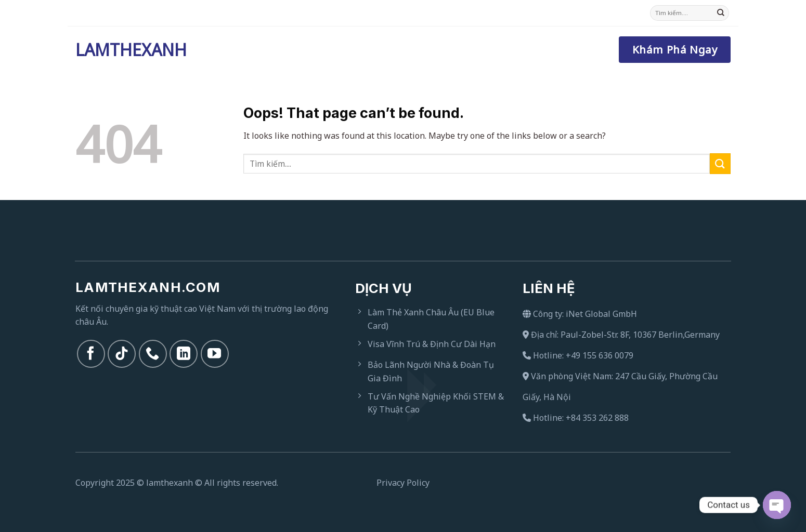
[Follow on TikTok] (122, 354)
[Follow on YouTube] (215, 354)
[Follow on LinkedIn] (184, 354)
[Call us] (153, 354)
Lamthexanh (127, 50)
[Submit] (721, 13)
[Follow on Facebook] (91, 354)
